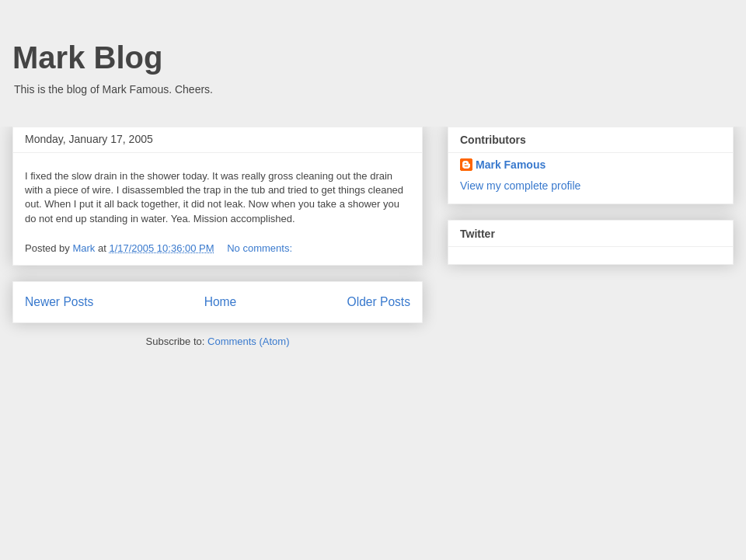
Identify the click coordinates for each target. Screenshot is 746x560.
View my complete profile (520, 186)
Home (221, 302)
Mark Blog (87, 57)
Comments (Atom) (248, 341)
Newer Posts (59, 302)
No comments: (261, 248)
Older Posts (379, 302)
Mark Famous (511, 165)
